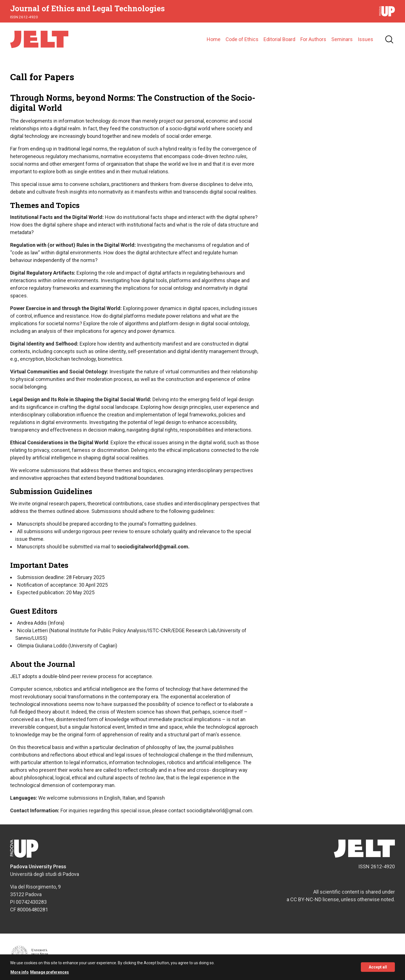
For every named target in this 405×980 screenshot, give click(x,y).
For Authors (313, 39)
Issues (365, 39)
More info (20, 975)
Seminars (342, 39)
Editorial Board (279, 39)
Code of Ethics (242, 39)
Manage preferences (49, 975)
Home (214, 39)
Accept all (378, 970)
